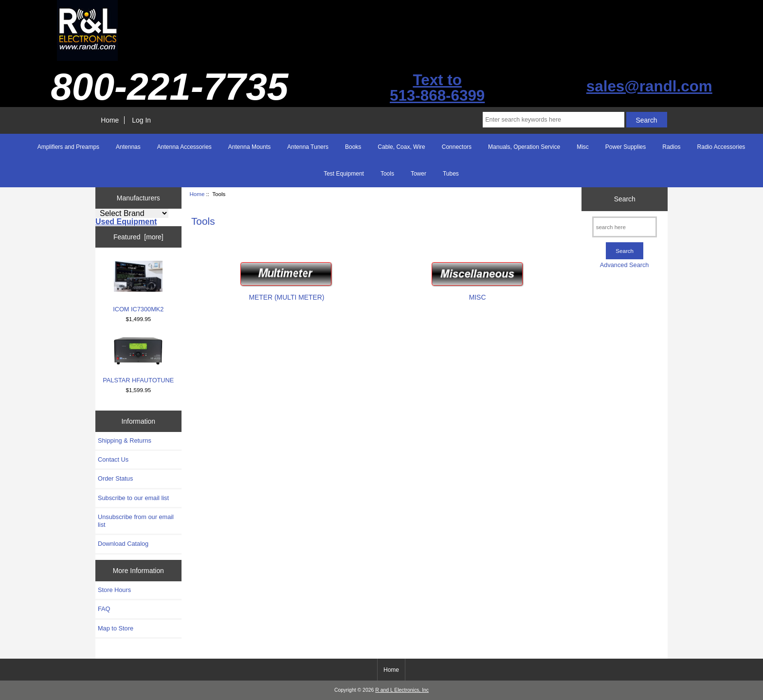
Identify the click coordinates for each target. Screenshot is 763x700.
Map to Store (116, 628)
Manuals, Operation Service (524, 147)
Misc (583, 147)
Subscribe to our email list (133, 498)
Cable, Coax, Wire (401, 147)
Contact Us (113, 459)
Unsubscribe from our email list (136, 521)
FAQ (104, 609)
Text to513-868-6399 (437, 88)
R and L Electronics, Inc (402, 690)
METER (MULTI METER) (286, 293)
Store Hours (114, 590)
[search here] (625, 227)
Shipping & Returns (125, 440)
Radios (671, 147)
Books (353, 147)
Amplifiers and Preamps (68, 147)
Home (110, 120)
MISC (478, 293)
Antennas (128, 147)
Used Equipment (126, 222)
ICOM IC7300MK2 (138, 287)
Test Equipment (344, 174)
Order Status (115, 478)
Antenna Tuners (308, 147)
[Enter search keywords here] (553, 120)
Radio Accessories (721, 147)
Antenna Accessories (184, 147)
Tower (418, 174)
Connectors (457, 147)
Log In (141, 120)
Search (625, 199)
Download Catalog (123, 544)
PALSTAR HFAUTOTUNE (138, 360)
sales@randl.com (649, 86)
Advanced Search (625, 265)
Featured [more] (138, 237)
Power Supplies (626, 147)
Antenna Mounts (249, 147)
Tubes (451, 174)
